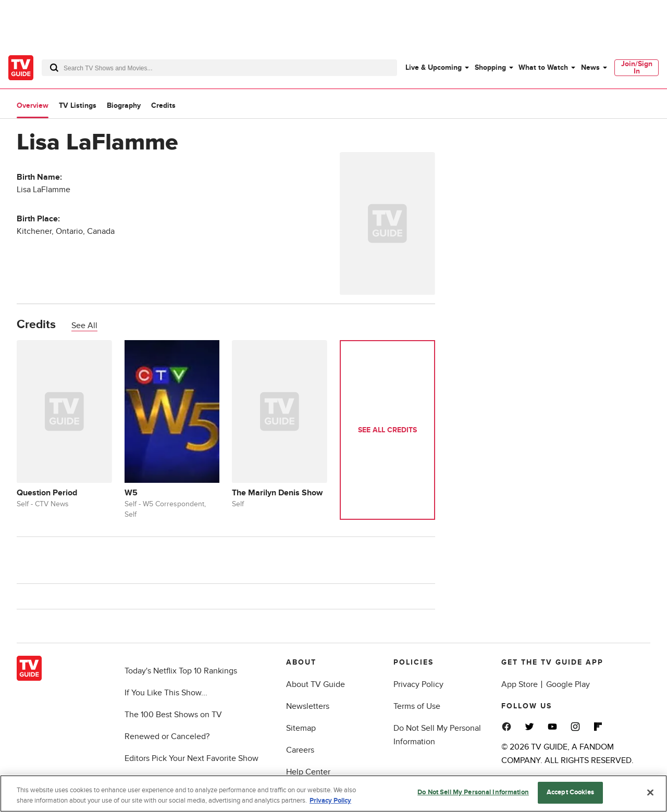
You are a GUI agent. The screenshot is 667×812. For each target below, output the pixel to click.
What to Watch (543, 67)
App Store (520, 684)
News (590, 67)
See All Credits (387, 430)
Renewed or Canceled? (167, 736)
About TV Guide (316, 684)
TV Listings (78, 105)
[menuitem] (437, 68)
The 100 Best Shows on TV (173, 715)
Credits (163, 105)
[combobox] (219, 68)
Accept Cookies (570, 792)
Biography (124, 105)
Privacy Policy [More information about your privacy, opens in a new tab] (330, 801)
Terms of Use (417, 706)
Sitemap (301, 728)
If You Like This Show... (166, 693)
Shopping (490, 67)
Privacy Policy (418, 684)
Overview (33, 105)
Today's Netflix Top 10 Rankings (181, 671)
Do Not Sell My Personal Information (473, 792)
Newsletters (308, 706)
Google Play (568, 684)
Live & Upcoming (434, 67)
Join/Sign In (637, 67)
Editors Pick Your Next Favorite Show (192, 758)
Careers (300, 750)
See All (84, 326)
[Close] (650, 792)
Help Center (308, 772)
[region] (333, 794)
